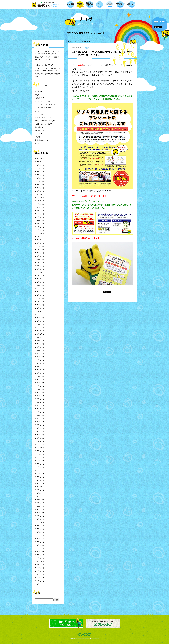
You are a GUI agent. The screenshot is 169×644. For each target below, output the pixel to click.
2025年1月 (38, 191)
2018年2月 (38, 435)
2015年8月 (38, 532)
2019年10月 (39, 370)
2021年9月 (38, 318)
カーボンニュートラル (42, 101)
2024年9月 (38, 204)
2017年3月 (38, 471)
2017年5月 (38, 464)
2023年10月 (39, 240)
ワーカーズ (38, 114)
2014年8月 (38, 571)
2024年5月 (38, 217)
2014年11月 (39, 561)
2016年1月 (38, 516)
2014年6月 (38, 578)
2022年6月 (38, 292)
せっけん (38, 111)
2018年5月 (38, 425)
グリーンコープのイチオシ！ (44, 104)
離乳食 (37, 143)
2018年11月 (39, 406)
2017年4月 (38, 467)
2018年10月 (39, 409)
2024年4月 (38, 220)
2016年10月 (39, 487)
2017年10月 (39, 448)
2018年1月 (38, 438)
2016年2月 (38, 513)
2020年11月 (39, 334)
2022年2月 (38, 305)
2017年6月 (38, 461)
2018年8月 (38, 415)
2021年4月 (38, 324)
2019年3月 (38, 392)
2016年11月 (39, 483)
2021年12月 (39, 311)
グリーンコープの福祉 (42, 108)
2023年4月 (38, 259)
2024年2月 (38, 227)
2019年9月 (38, 373)
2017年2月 (38, 474)
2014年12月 (39, 558)
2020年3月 (38, 354)
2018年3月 (38, 431)
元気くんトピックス (41, 117)
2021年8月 (38, 321)
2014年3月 (38, 581)
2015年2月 (38, 552)
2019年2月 (38, 396)
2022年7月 (38, 289)
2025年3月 (38, 185)
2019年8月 (38, 376)
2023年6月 (38, 253)
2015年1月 (38, 555)
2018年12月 (39, 402)
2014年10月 (39, 565)
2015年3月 (38, 548)
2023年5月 (38, 256)
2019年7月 (38, 380)
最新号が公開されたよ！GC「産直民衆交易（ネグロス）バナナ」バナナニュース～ (48, 59)
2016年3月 (38, 509)
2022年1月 (38, 308)
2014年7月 (38, 574)
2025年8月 (38, 168)
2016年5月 (38, 503)
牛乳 (36, 137)
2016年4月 (38, 506)
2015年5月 (38, 542)
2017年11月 (39, 444)
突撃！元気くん (40, 140)
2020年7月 (38, 344)
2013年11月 (39, 584)
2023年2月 (38, 266)
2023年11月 (39, 237)
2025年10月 (39, 162)
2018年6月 (38, 422)
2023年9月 (38, 243)
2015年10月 (39, 526)
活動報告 (38, 130)
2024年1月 (38, 230)
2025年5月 (38, 178)
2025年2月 (38, 188)
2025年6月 (38, 175)
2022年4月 (38, 298)
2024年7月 (38, 211)
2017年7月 (38, 457)
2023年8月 (38, 246)
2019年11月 (39, 367)
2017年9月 (38, 451)
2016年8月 (38, 493)
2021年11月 (39, 315)
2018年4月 (38, 428)
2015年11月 (39, 522)
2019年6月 (38, 383)
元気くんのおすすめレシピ (43, 121)
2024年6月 (38, 214)
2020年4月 (38, 350)
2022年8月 (38, 285)
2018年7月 (38, 418)
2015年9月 (38, 529)
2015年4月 (38, 545)
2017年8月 (38, 454)
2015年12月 (39, 519)
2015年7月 (38, 535)
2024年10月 (39, 201)
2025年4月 (38, 181)
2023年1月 (38, 269)
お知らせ (38, 98)
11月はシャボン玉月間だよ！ (44, 65)
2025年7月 (38, 172)
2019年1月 (38, 399)
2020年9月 (38, 341)
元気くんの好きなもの (42, 124)
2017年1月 (38, 477)
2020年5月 (38, 347)
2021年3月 (38, 328)
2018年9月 (38, 412)
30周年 (37, 91)
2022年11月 (39, 276)
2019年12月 (39, 363)
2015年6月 (38, 539)
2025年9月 (38, 165)
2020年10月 (39, 337)
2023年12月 (39, 233)
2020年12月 (39, 331)
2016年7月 (38, 496)
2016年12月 (39, 480)
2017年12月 (39, 441)
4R (36, 95)
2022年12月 (39, 272)
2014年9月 (38, 568)
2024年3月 (38, 224)
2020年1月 (38, 360)
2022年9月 (38, 282)
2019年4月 (38, 389)
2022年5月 (38, 295)
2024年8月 (38, 207)
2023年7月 (38, 250)
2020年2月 (38, 357)
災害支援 (38, 134)
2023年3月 (38, 263)
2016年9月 (38, 490)
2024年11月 (39, 198)
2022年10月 (39, 279)
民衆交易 (38, 127)
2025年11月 (39, 159)
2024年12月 (39, 194)
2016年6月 (38, 500)
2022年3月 (38, 302)
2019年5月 (38, 386)
